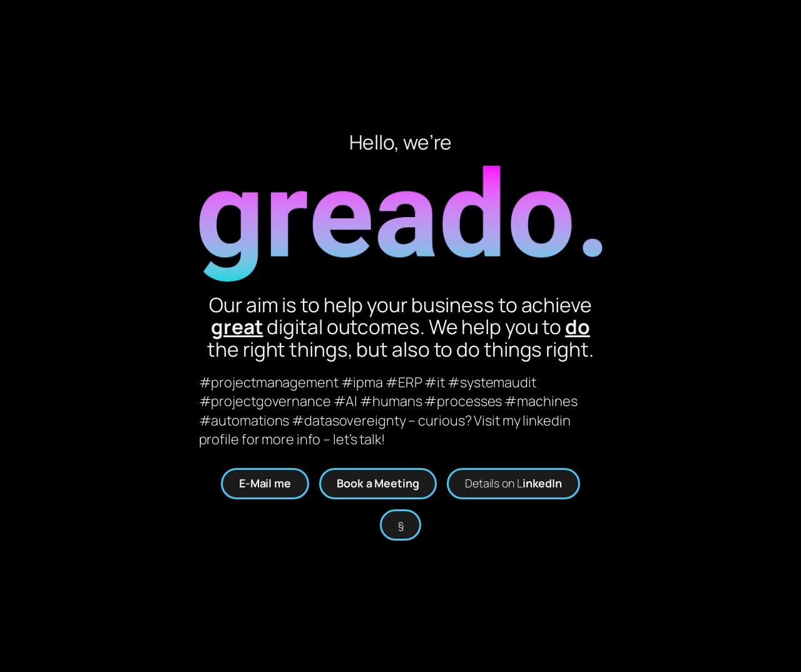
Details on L (513, 483)
